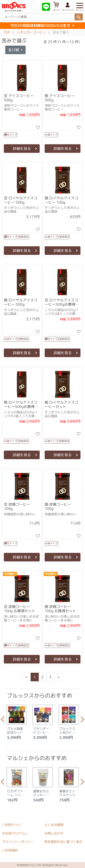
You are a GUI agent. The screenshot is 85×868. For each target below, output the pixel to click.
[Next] (58, 677)
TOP (7, 32)
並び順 (14, 50)
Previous (2, 721)
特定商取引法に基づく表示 (63, 842)
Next (83, 721)
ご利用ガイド (11, 825)
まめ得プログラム (15, 833)
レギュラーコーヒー (31, 32)
